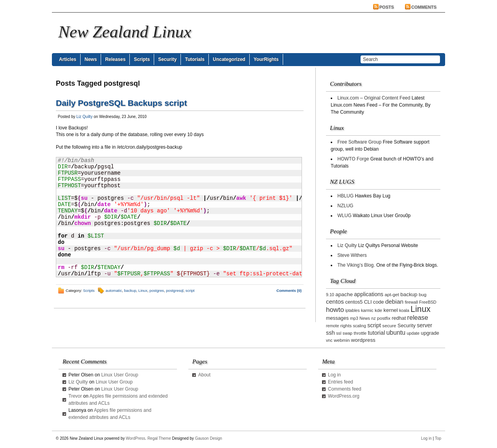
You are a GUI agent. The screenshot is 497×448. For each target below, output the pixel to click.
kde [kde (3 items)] (378, 310)
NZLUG (345, 206)
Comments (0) (289, 290)
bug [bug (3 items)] (423, 294)
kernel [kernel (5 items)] (391, 310)
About (204, 375)
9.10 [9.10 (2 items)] (330, 295)
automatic (114, 290)
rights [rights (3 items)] (346, 325)
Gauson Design (209, 438)
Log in (334, 375)
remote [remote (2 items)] (332, 326)
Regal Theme (159, 438)
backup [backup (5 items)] (409, 294)
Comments (424, 7)
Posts (387, 7)
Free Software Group (359, 142)
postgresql (175, 290)
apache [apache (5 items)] (344, 294)
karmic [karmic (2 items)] (367, 310)
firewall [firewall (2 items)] (411, 302)
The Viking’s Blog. (356, 265)
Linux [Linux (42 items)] (421, 309)
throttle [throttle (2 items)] (360, 333)
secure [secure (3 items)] (389, 325)
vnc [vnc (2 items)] (329, 340)
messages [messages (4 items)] (337, 318)
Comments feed (345, 389)
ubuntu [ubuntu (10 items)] (396, 333)
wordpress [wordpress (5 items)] (363, 340)
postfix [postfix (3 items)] (384, 318)
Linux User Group (120, 375)
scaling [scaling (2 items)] (360, 326)
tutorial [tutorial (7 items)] (377, 333)
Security (167, 59)
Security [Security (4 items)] (407, 326)
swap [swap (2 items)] (347, 333)
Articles (68, 59)
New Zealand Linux (125, 32)
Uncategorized (229, 59)
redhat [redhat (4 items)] (399, 318)
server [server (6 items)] (424, 325)
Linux (143, 290)
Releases (115, 59)
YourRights (266, 59)
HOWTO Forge (353, 159)
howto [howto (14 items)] (335, 310)
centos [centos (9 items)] (335, 301)
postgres (157, 290)
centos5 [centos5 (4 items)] (354, 302)
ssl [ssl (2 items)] (339, 333)
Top (438, 438)
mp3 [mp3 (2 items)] (354, 318)
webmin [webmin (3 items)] (342, 340)
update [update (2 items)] (413, 333)
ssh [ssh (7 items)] (330, 333)
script (190, 290)
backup (130, 290)
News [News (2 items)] (365, 318)
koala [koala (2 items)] (404, 310)
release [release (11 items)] (418, 317)
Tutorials (195, 59)
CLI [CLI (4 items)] (368, 302)
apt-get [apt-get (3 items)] (392, 294)
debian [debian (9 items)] (394, 301)
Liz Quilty (84, 117)
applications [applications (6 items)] (369, 294)
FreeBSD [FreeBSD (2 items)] (428, 302)
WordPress (135, 438)
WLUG (344, 216)
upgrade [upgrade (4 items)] (430, 333)
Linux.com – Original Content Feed (374, 98)
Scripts (142, 59)
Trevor (75, 396)
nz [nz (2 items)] (373, 318)
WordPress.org (344, 396)
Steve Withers (352, 255)
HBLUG (345, 196)
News (91, 59)
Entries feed (341, 382)
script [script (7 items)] (374, 325)
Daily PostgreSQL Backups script (121, 103)
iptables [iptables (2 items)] (353, 310)
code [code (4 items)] (379, 302)
